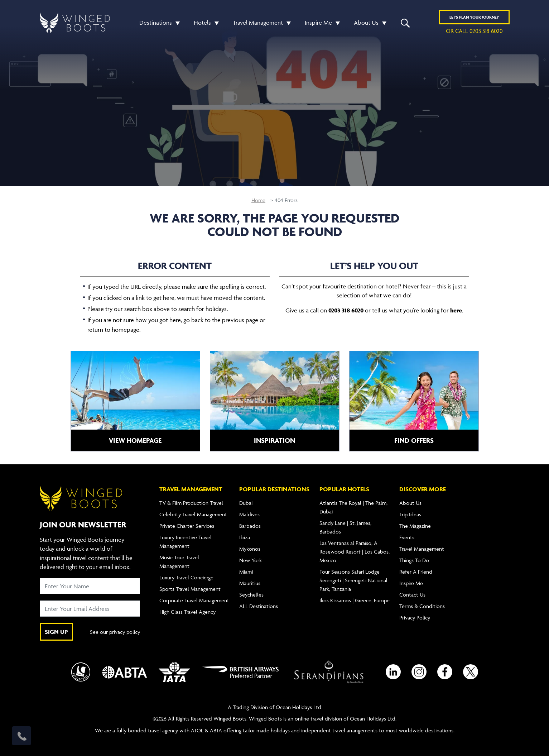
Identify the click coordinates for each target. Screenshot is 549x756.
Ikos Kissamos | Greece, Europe (355, 600)
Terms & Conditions (422, 606)
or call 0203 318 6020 (474, 31)
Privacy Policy (415, 618)
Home (258, 200)
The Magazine (415, 526)
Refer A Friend (416, 572)
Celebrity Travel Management (193, 514)
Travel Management (258, 23)
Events (407, 537)
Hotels (202, 23)
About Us (366, 23)
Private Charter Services (187, 526)
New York (251, 560)
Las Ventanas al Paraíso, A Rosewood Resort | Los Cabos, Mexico (355, 552)
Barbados (250, 526)
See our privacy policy (115, 632)
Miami (246, 572)
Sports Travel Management (190, 589)
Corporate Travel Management (194, 600)
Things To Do (414, 560)
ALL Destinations (259, 606)
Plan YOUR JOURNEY (474, 17)
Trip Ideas (410, 514)
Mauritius (250, 583)
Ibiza (245, 537)
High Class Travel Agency (187, 612)
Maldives (249, 514)
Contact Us (412, 595)
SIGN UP (56, 632)
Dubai (246, 503)
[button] (176, 23)
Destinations (156, 23)
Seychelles (251, 595)
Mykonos (250, 549)
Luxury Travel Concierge (186, 577)
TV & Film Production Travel (191, 503)
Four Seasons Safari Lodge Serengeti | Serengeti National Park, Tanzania (353, 580)
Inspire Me (318, 23)
